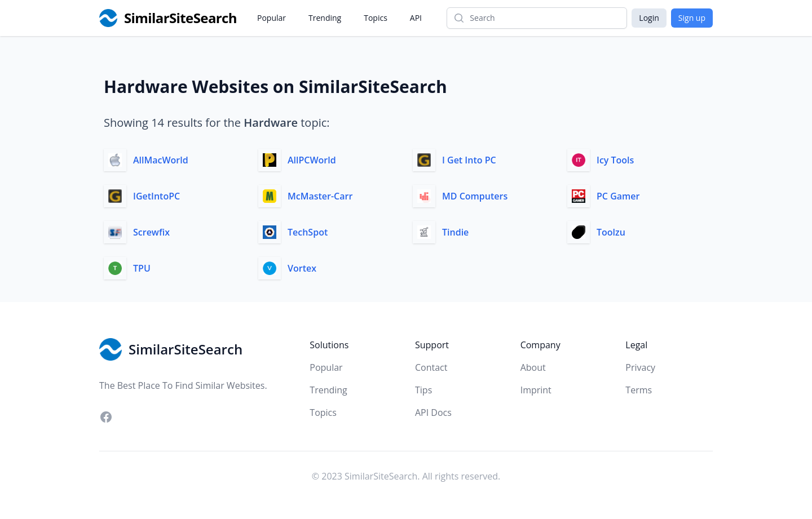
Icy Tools (615, 160)
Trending (325, 18)
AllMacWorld (161, 160)
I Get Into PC (469, 160)
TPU (142, 268)
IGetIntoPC (156, 196)
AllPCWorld (312, 160)
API (416, 18)
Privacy (640, 367)
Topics (376, 18)
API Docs (433, 412)
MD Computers (475, 196)
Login (649, 18)
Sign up (692, 18)
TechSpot (308, 232)
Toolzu (611, 232)
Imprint (536, 390)
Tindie (455, 232)
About (533, 367)
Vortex (302, 268)
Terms (639, 390)
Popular (272, 18)
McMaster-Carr (320, 196)
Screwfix (151, 232)
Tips (423, 390)
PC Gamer (618, 196)
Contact (431, 367)
